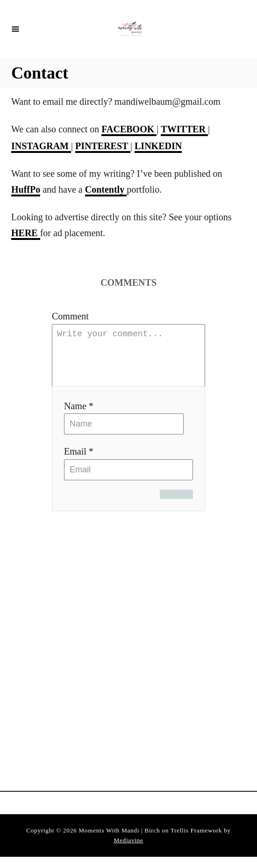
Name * (79, 417)
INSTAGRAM (41, 146)
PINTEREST (103, 146)
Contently (106, 189)
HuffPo (26, 189)
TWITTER (184, 129)
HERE (26, 233)
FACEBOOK (129, 129)
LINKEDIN (158, 146)
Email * (79, 463)
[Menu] (15, 29)
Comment (70, 316)
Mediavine (129, 851)
